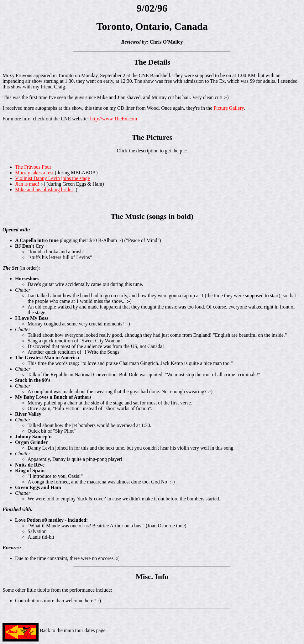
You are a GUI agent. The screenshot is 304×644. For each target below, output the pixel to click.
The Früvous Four (33, 167)
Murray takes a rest (34, 173)
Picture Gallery (228, 108)
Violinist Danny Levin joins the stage (52, 178)
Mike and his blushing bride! (44, 190)
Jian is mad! (27, 184)
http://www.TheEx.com (114, 119)
